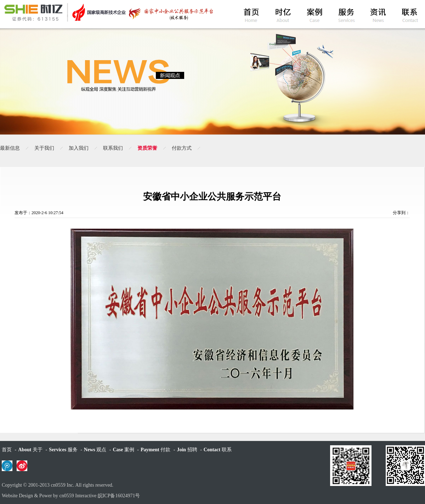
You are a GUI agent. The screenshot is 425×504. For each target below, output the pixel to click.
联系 (218, 450)
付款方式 (182, 148)
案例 (123, 450)
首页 (7, 450)
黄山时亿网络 (108, 12)
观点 (95, 450)
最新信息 (10, 148)
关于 (30, 450)
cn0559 (58, 485)
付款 (155, 450)
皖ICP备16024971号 (119, 496)
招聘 (187, 450)
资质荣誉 (147, 148)
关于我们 (44, 148)
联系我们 (113, 148)
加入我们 (79, 148)
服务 (63, 450)
